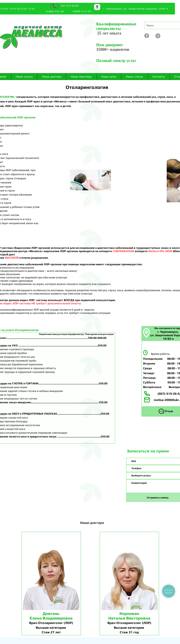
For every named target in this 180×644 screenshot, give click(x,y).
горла (161, 97)
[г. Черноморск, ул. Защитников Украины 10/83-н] (136, 9)
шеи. (11, 101)
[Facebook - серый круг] (147, 36)
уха (154, 97)
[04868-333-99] (55, 12)
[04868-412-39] (82, 11)
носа (170, 97)
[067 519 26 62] (70, 6)
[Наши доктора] (92, 523)
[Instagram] (158, 36)
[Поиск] (161, 25)
